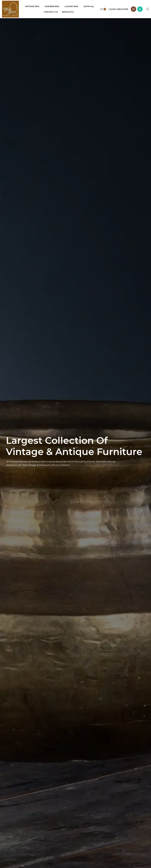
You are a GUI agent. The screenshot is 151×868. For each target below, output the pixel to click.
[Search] (148, 9)
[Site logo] (10, 9)
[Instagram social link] (133, 9)
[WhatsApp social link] (140, 9)
